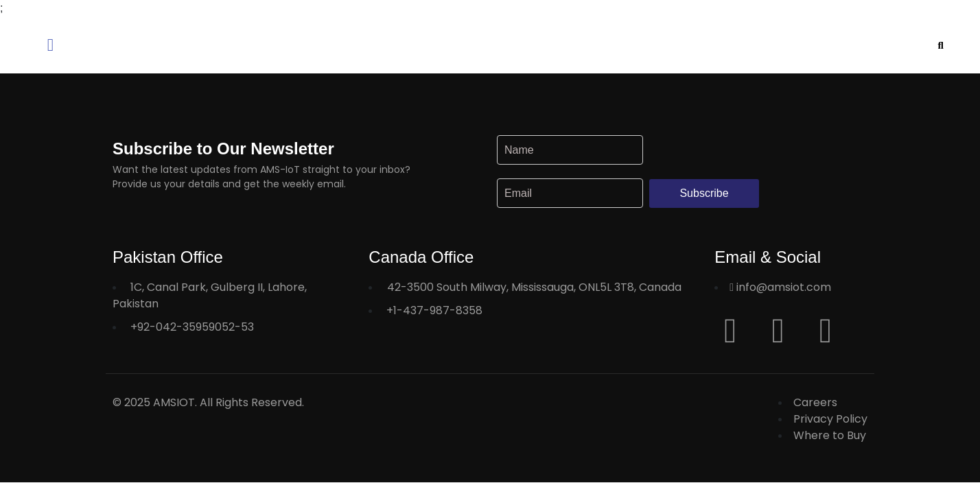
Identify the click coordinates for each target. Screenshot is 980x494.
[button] (184, 45)
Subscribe (704, 193)
